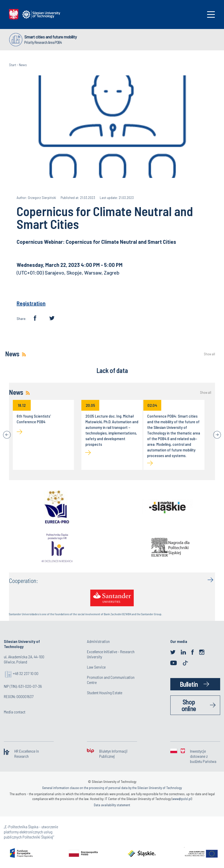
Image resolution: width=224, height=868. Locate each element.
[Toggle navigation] (211, 14)
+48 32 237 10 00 (26, 673)
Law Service (96, 667)
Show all (209, 354)
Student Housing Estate (105, 693)
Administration (98, 641)
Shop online (189, 705)
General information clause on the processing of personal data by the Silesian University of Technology (112, 788)
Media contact (15, 712)
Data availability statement (112, 805)
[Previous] (7, 435)
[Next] (217, 435)
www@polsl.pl (182, 799)
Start (13, 65)
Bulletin (189, 684)
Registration (31, 303)
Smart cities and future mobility (51, 37)
